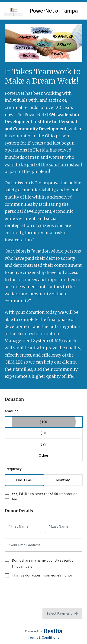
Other (43, 455)
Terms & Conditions (43, 637)
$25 (43, 444)
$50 (43, 433)
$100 (43, 422)
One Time (24, 480)
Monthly (63, 480)
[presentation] (40, 593)
